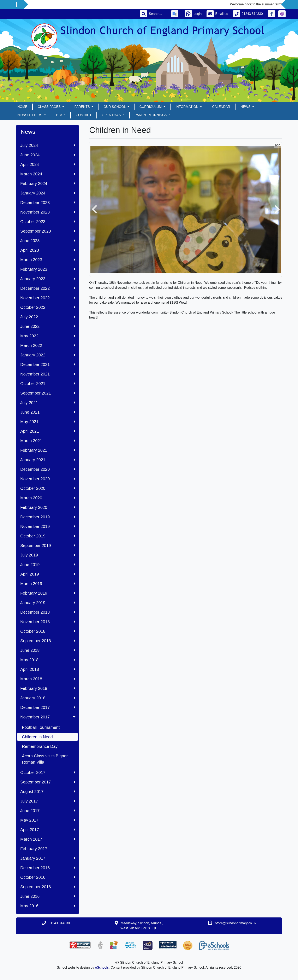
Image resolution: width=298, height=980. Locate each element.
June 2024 (48, 155)
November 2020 (48, 479)
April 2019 (48, 574)
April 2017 (48, 830)
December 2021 (48, 364)
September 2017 (48, 782)
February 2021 (48, 450)
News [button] (246, 107)
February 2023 (48, 269)
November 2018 (48, 622)
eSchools (102, 967)
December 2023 (48, 203)
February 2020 (48, 507)
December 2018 (48, 612)
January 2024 (48, 193)
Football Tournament (41, 727)
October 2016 (48, 877)
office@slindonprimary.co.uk (236, 923)
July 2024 (48, 145)
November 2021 (48, 374)
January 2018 (48, 698)
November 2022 (48, 298)
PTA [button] (60, 115)
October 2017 (48, 772)
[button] (94, 209)
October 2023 (48, 222)
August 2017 (48, 792)
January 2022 (48, 355)
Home (22, 107)
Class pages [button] (50, 107)
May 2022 (48, 336)
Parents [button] (82, 107)
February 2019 (48, 593)
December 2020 (48, 469)
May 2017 (48, 820)
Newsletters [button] (30, 115)
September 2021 (48, 393)
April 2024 (48, 164)
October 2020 (48, 488)
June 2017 (48, 811)
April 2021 (48, 431)
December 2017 (48, 707)
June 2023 (48, 241)
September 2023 (48, 231)
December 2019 (48, 517)
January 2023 (48, 279)
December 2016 (48, 868)
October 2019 (48, 536)
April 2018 (48, 669)
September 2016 (48, 887)
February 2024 (48, 183)
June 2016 (48, 896)
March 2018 (48, 679)
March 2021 (48, 441)
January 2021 (48, 460)
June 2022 (48, 326)
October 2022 (48, 307)
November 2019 (48, 526)
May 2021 (48, 422)
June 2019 (48, 565)
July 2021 (48, 403)
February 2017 (34, 849)
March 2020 (48, 498)
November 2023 (48, 212)
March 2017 (48, 839)
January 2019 (48, 603)
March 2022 (48, 345)
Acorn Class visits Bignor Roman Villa (45, 759)
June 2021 (48, 412)
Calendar (221, 107)
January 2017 (48, 858)
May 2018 (48, 660)
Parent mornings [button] (151, 115)
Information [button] (187, 107)
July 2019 (48, 555)
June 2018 (48, 650)
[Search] (157, 14)
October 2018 (48, 631)
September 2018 (48, 641)
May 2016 (48, 906)
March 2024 (48, 174)
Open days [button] (112, 115)
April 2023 (48, 250)
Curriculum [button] (151, 107)
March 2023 (48, 260)
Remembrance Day (40, 746)
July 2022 (48, 317)
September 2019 (48, 546)
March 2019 (48, 584)
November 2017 (48, 717)
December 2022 (48, 288)
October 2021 (48, 384)
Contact (84, 115)
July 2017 (48, 801)
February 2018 (48, 688)
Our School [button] (115, 107)
